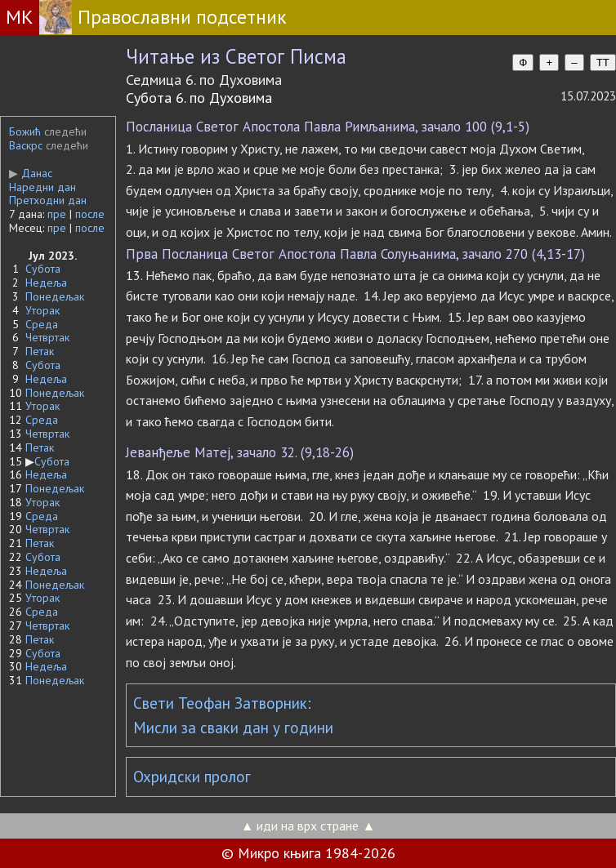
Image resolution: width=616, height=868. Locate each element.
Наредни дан (42, 187)
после (90, 214)
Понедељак (55, 296)
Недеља (46, 283)
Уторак (42, 310)
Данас (31, 173)
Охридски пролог (192, 777)
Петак (40, 351)
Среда (42, 324)
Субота (43, 269)
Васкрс (26, 145)
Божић (25, 131)
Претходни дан (48, 200)
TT (603, 62)
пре (57, 214)
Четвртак (47, 337)
